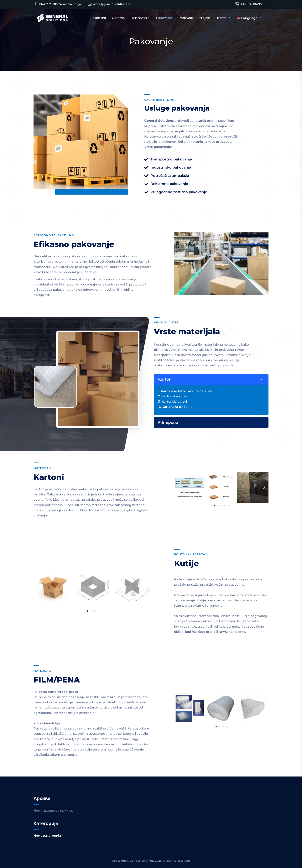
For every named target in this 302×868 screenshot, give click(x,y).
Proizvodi (186, 18)
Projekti (205, 18)
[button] (178, 487)
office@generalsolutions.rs (112, 4)
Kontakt (224, 18)
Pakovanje (164, 18)
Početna (99, 18)
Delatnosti (139, 18)
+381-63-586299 (249, 4)
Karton (165, 379)
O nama (118, 18)
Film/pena (168, 422)
